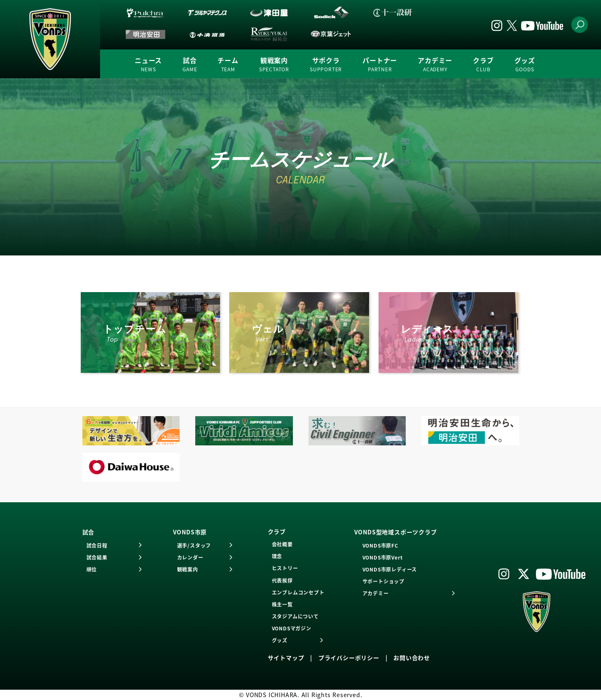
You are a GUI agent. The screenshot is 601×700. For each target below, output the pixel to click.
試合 (190, 64)
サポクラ (326, 64)
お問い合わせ (412, 658)
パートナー (380, 64)
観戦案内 (274, 64)
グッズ (525, 64)
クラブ (483, 64)
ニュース (148, 64)
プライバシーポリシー (349, 658)
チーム (228, 64)
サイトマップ (286, 658)
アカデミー (435, 64)
